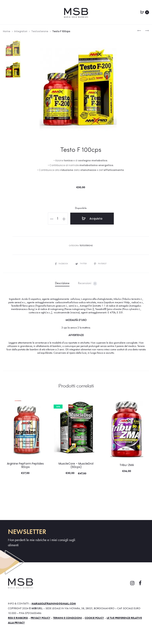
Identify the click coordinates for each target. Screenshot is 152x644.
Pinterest (100, 264)
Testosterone (40, 31)
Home (7, 31)
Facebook (62, 264)
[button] (52, 219)
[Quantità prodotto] (58, 219)
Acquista (92, 219)
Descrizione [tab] (62, 283)
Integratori (21, 31)
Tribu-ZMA (127, 465)
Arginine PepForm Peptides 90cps (25, 465)
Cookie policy (94, 618)
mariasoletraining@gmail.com (54, 603)
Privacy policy (40, 618)
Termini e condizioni (67, 618)
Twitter (81, 264)
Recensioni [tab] (87, 283)
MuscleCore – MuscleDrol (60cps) (76, 465)
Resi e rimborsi (18, 618)
